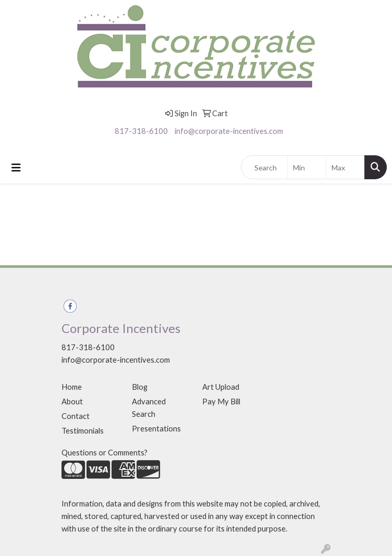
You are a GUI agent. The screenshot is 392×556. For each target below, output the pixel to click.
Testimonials (83, 431)
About (72, 401)
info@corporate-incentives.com (229, 131)
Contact (76, 416)
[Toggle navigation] (16, 168)
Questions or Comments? (105, 453)
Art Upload (221, 387)
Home (72, 387)
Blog (140, 387)
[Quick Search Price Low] (307, 167)
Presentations (156, 429)
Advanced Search (149, 408)
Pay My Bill (221, 401)
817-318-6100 (141, 131)
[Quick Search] (264, 167)
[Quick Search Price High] (345, 167)
